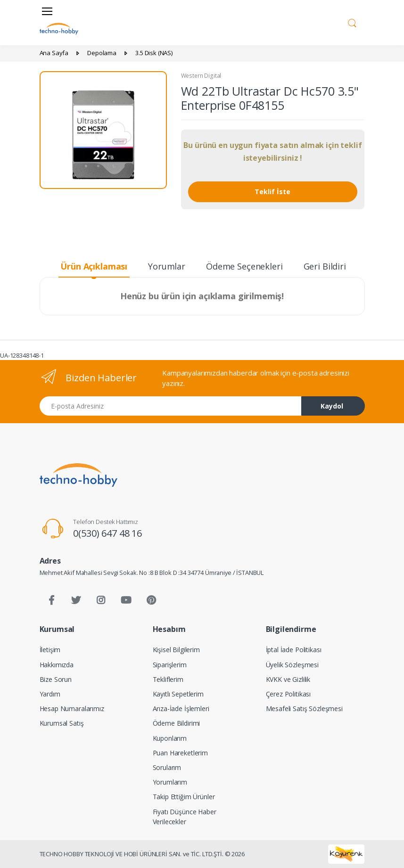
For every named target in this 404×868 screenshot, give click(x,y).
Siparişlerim (170, 665)
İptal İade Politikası (294, 650)
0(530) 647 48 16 (107, 533)
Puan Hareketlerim (181, 753)
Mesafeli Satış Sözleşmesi (304, 708)
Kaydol (332, 406)
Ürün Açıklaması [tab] (94, 266)
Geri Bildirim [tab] (329, 266)
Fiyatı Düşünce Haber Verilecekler (185, 817)
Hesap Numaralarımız (72, 708)
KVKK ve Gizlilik (288, 679)
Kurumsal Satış (62, 723)
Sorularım (167, 767)
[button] (352, 22)
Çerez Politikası (289, 694)
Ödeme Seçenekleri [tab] (244, 266)
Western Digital (201, 76)
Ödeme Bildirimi (177, 723)
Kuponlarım (170, 738)
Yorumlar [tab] (167, 266)
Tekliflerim (168, 679)
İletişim (50, 650)
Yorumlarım (170, 782)
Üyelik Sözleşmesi (293, 665)
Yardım (50, 694)
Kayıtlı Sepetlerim (178, 694)
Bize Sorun (56, 679)
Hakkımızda (57, 665)
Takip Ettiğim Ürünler (184, 797)
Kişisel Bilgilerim (176, 650)
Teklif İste (272, 192)
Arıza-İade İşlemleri (181, 708)
